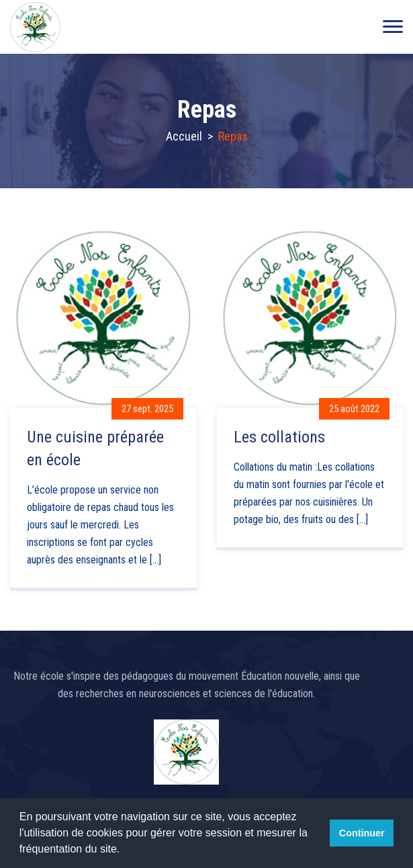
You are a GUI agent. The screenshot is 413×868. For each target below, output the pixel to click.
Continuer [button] (362, 833)
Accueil (184, 136)
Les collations (279, 437)
